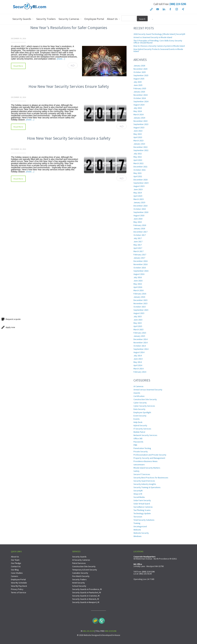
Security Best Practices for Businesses (151, 478)
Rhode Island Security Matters (147, 468)
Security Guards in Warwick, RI (86, 599)
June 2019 (138, 189)
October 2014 (140, 346)
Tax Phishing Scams (142, 510)
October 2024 (140, 98)
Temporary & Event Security (85, 570)
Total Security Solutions (144, 520)
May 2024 (138, 111)
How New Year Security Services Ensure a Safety (69, 138)
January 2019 (139, 202)
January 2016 (139, 297)
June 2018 (138, 219)
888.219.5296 (111, 631)
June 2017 (138, 242)
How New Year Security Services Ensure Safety (69, 86)
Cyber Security (140, 403)
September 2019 (141, 183)
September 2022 (141, 150)
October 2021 (140, 170)
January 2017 (139, 258)
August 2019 (139, 186)
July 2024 (138, 108)
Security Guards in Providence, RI (87, 589)
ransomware (139, 465)
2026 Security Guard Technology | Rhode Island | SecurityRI (159, 34)
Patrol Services (79, 563)
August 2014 (139, 352)
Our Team (15, 560)
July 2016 (138, 277)
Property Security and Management (149, 458)
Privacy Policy (17, 589)
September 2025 (141, 75)
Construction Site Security (145, 399)
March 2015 (138, 329)
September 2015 (141, 310)
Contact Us (16, 566)
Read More (18, 66)
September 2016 (141, 271)
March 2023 (138, 141)
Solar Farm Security (142, 500)
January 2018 (139, 228)
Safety (136, 471)
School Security (79, 586)
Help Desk (138, 422)
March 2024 (138, 114)
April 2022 (138, 160)
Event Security (140, 416)
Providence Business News (146, 461)
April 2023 (138, 137)
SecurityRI (138, 491)
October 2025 (140, 72)
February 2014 (140, 372)
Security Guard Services (144, 481)
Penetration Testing (142, 448)
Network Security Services (145, 435)
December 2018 (140, 206)
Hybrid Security (140, 425)
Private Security (141, 451)
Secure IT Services (142, 474)
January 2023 (139, 144)
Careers (15, 576)
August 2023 (139, 127)
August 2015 (139, 313)
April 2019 (138, 196)
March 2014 (138, 369)
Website (137, 530)
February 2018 (140, 225)
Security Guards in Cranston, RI (86, 596)
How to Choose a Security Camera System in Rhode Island (159, 46)
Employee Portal (18, 579)
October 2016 (140, 268)
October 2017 (140, 235)
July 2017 (138, 238)
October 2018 (140, 209)
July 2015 (138, 316)
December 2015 (140, 300)
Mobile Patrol (139, 432)
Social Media (139, 497)
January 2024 (139, 118)
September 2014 (141, 349)
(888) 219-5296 (178, 4)
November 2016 (140, 264)
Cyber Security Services (144, 406)
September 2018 (141, 212)
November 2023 (140, 121)
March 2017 (138, 251)
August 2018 (139, 215)
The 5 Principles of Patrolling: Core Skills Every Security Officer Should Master (158, 42)
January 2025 (139, 92)
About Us (15, 557)
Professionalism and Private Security (150, 455)
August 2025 (139, 79)
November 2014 (140, 343)
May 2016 (138, 284)
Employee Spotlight (142, 412)
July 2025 (138, 82)
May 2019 (138, 193)
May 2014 (138, 362)
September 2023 (141, 124)
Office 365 (138, 438)
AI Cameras (138, 386)
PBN (135, 445)
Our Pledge (16, 563)
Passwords (138, 442)
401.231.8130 (89, 631)
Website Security (141, 533)
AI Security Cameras (81, 560)
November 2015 (140, 303)
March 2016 (138, 290)
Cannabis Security (80, 573)
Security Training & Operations (147, 487)
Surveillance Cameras (143, 507)
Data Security (139, 409)
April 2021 (138, 176)
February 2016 (140, 294)
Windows (138, 536)
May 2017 (138, 245)
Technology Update (142, 513)
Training (137, 523)
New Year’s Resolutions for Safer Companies (69, 28)
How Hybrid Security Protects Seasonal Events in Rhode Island (158, 50)
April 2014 (138, 365)
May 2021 (138, 173)
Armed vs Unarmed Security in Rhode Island (153, 37)
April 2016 (138, 287)
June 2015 (138, 320)
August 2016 (139, 274)
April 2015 (138, 326)
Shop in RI (138, 494)
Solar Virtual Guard (142, 504)
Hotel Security (79, 583)
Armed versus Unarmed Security (148, 390)
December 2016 (140, 261)
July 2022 (138, 154)
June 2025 (138, 85)
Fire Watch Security (81, 576)
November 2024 (140, 95)
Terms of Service (19, 592)
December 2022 (140, 147)
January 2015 (139, 336)
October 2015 (140, 307)
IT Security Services (142, 429)
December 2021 (140, 167)
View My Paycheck (19, 586)
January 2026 (139, 66)
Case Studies (17, 573)
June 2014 (138, 359)
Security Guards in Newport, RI (86, 602)
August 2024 (139, 105)
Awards (137, 393)
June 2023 (138, 131)
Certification (139, 396)
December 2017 (140, 232)
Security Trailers (79, 579)
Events (137, 419)
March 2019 (138, 199)
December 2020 (140, 180)
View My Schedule (19, 583)
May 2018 (138, 222)
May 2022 (138, 157)
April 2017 (138, 248)
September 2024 (141, 101)
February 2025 (140, 88)
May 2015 (138, 323)
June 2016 (138, 281)
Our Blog (15, 570)
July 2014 (138, 356)
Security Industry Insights (145, 484)
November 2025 (140, 69)
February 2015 (140, 333)
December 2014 (140, 339)
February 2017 (140, 255)
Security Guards (79, 557)
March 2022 (138, 163)
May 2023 (138, 134)
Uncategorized (140, 526)
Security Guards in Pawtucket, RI (87, 592)
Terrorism (138, 517)
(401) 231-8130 (145, 574)
